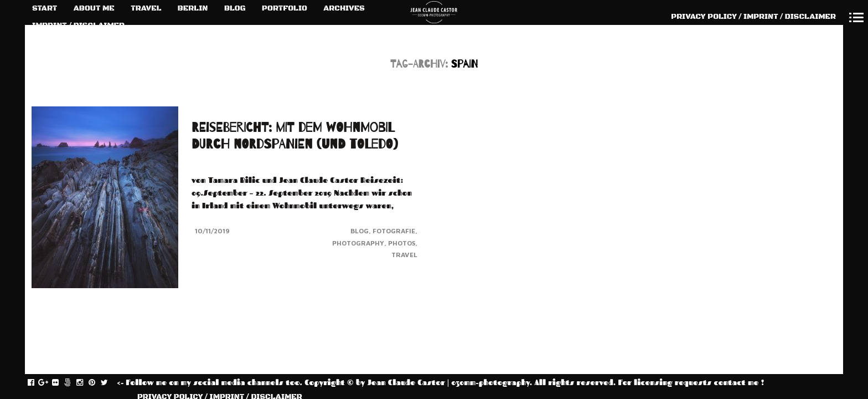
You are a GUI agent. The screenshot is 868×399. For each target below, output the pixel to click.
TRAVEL (146, 8)
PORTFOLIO (285, 8)
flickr (61, 383)
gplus (49, 383)
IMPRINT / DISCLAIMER (78, 25)
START (45, 8)
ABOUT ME (94, 8)
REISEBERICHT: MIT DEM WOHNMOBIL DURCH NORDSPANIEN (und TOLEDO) (295, 136)
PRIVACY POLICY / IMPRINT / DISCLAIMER (753, 17)
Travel (404, 255)
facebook (37, 383)
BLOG (235, 8)
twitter (110, 383)
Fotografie (394, 231)
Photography (358, 243)
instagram (86, 383)
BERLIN (193, 8)
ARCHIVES (344, 8)
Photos (402, 243)
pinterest (98, 383)
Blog (360, 231)
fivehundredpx (73, 383)
